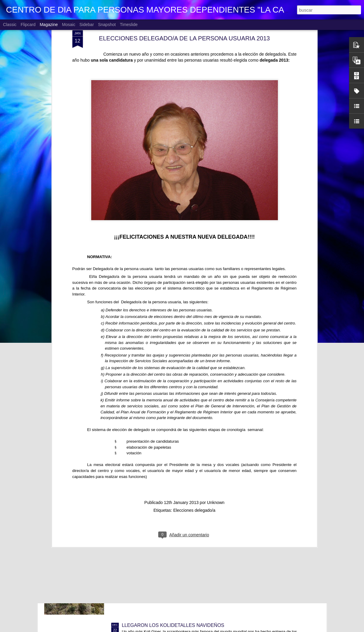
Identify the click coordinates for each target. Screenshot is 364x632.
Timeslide (129, 25)
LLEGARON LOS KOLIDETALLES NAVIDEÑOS (173, 625)
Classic (10, 25)
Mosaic (68, 25)
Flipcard (28, 25)
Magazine (49, 25)
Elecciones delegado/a (194, 406)
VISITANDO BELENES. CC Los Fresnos (165, 557)
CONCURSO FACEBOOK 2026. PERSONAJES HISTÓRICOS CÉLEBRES (202, 489)
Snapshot (107, 25)
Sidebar (87, 25)
